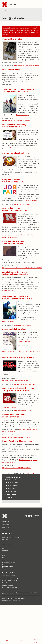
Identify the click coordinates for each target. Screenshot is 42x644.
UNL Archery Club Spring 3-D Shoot (18, 357)
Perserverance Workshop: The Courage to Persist (14, 242)
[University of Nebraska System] (37, 516)
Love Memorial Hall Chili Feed (16, 153)
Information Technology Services (11, 537)
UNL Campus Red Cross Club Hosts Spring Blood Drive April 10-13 (18, 389)
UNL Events (5, 540)
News (4, 560)
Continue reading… (23, 115)
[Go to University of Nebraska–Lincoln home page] (5, 4)
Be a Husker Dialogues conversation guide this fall (15, 209)
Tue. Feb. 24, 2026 (10, 488)
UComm (10, 11)
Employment (6, 551)
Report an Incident (8, 566)
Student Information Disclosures (11, 588)
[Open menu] (7, 641)
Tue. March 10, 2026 (11, 485)
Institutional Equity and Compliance (12, 578)
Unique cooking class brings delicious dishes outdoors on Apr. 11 (18, 297)
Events (4, 553)
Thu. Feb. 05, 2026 (10, 494)
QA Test (16, 594)
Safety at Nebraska (7, 585)
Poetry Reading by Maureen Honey (18, 441)
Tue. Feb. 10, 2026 (10, 491)
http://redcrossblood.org (22, 411)
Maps (4, 558)
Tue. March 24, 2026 (11, 482)
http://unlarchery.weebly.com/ (24, 384)
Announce (13, 4)
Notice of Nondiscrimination (10, 580)
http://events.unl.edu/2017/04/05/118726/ (17, 468)
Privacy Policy (6, 583)
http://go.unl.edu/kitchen (23, 325)
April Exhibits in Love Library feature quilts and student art (16, 273)
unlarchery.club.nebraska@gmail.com (15, 381)
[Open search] (21, 641)
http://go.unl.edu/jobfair (22, 204)
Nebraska (4, 11)
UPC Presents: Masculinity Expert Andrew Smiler (14, 126)
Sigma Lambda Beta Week (14, 329)
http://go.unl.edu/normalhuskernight (27, 66)
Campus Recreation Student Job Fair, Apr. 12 (13, 181)
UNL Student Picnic (11, 70)
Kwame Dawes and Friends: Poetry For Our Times (15, 416)
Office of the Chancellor (9, 562)
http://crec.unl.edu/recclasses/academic (16, 121)
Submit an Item (31, 474)
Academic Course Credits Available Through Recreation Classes (18, 91)
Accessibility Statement (9, 576)
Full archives (8, 498)
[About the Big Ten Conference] (29, 516)
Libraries (5, 555)
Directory (5, 548)
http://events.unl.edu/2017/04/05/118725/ (17, 437)
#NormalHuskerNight (12, 39)
